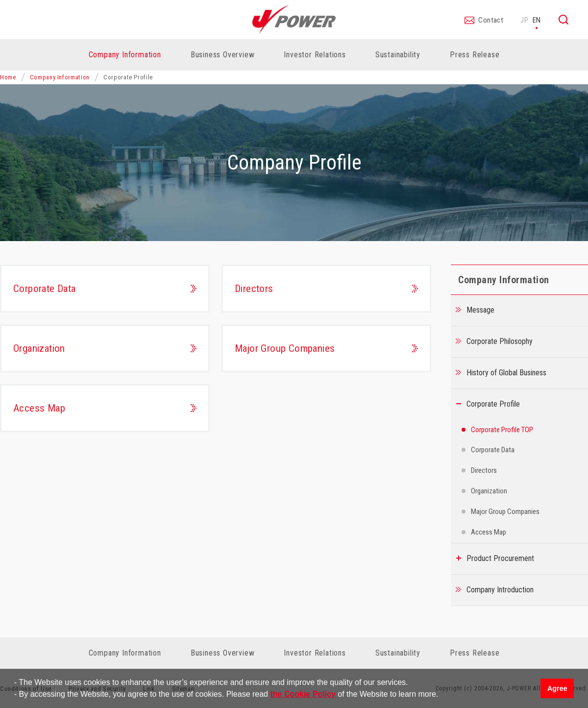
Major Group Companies (285, 348)
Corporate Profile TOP (502, 430)
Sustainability (398, 653)
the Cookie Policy (303, 694)
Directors (254, 289)
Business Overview (223, 653)
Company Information (60, 77)
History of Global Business (506, 373)
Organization (39, 348)
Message (480, 310)
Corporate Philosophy (500, 341)
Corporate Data (45, 289)
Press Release (475, 55)
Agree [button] (557, 688)
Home (8, 77)
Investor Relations (315, 653)
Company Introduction (500, 590)
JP (525, 20)
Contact (491, 21)
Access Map (39, 408)
